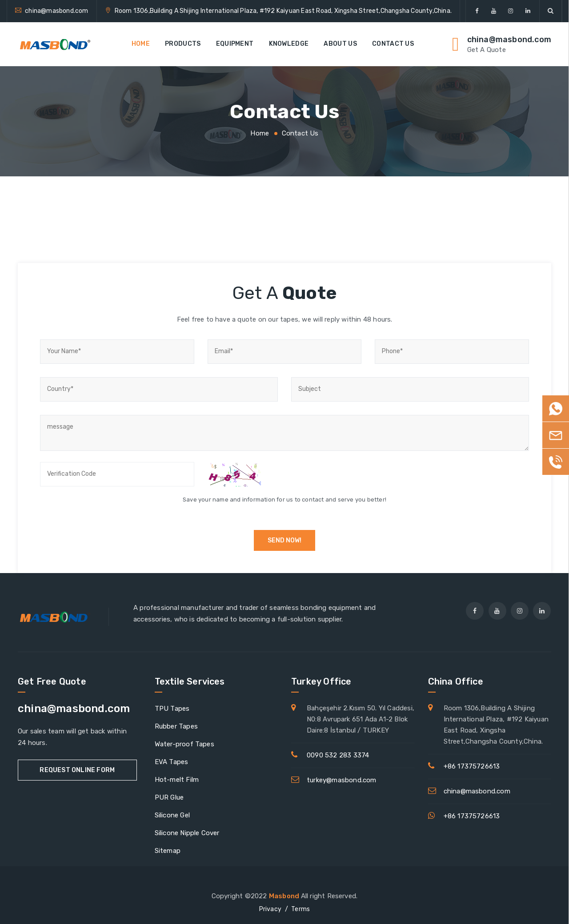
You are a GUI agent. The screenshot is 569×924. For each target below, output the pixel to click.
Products (183, 44)
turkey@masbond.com (342, 780)
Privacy (270, 909)
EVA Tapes (172, 762)
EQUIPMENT (235, 44)
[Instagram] (511, 11)
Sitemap (168, 851)
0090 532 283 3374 (338, 755)
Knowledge (289, 44)
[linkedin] (528, 11)
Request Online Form (77, 770)
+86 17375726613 (472, 766)
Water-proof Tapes (184, 744)
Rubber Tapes (176, 726)
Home (141, 44)
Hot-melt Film (177, 780)
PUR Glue (169, 797)
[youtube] (494, 11)
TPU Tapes (172, 709)
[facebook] (477, 11)
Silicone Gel (172, 815)
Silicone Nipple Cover (187, 833)
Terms (301, 909)
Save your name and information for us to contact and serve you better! (284, 500)
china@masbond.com (56, 11)
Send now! (284, 540)
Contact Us (393, 44)
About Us (340, 44)
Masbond (285, 896)
